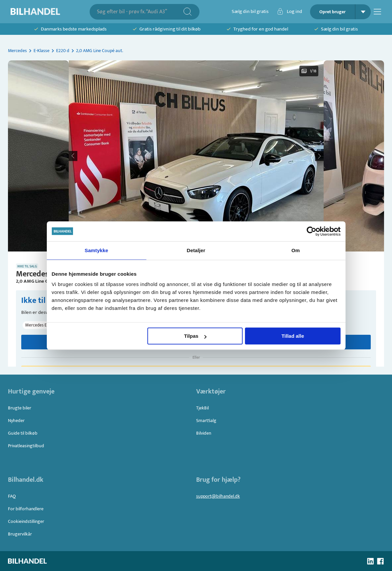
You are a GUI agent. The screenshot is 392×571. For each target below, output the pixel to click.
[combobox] (140, 12)
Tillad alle (293, 336)
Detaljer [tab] (196, 250)
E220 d (63, 51)
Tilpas (195, 336)
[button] (196, 156)
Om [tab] (296, 250)
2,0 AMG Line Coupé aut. (100, 51)
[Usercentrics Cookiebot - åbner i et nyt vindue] (312, 231)
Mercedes (17, 51)
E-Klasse (41, 51)
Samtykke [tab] (96, 250)
